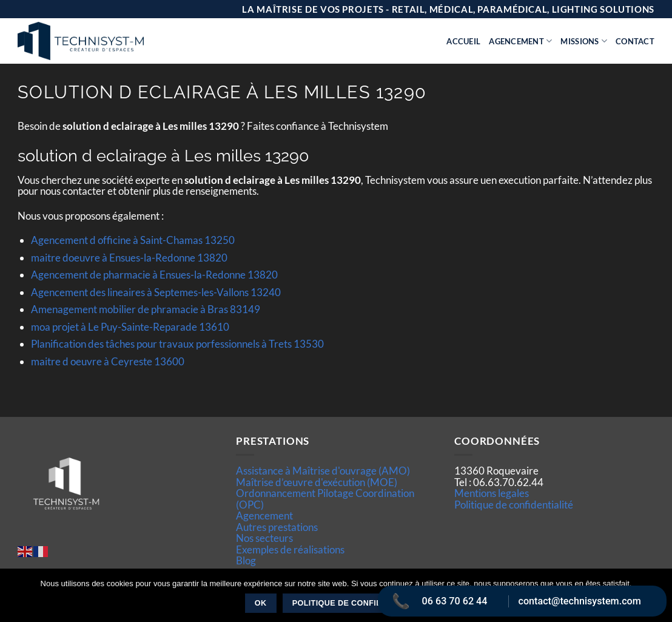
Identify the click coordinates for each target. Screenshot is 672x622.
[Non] (656, 599)
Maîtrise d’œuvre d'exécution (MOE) (317, 482)
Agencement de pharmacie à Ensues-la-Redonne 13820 (154, 275)
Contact (635, 41)
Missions (584, 41)
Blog (246, 560)
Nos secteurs (264, 538)
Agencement (520, 41)
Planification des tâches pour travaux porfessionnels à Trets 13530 (177, 344)
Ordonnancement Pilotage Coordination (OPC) (325, 499)
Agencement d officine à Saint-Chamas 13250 (133, 240)
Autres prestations (277, 527)
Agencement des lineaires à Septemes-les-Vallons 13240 (156, 292)
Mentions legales (492, 493)
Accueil (463, 41)
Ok (261, 603)
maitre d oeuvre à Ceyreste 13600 (108, 361)
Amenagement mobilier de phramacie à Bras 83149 (146, 309)
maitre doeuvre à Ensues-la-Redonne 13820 (129, 258)
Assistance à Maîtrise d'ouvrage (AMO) (323, 471)
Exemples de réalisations (290, 549)
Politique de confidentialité (514, 505)
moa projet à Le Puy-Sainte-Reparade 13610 (130, 327)
